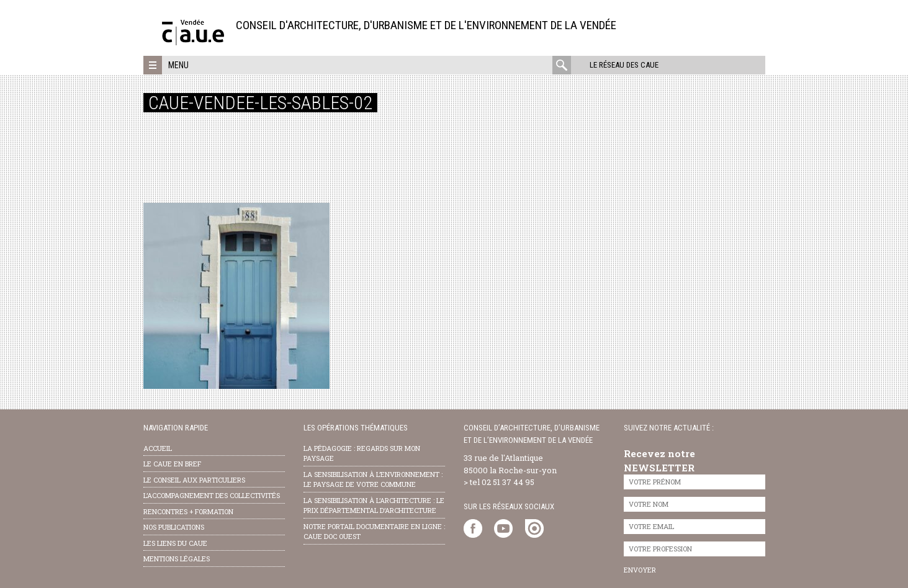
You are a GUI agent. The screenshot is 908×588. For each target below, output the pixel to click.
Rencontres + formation (188, 511)
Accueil (158, 448)
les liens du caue (175, 543)
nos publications (174, 527)
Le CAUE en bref (172, 464)
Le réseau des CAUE (624, 65)
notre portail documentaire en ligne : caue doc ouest (374, 532)
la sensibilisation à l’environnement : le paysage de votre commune (373, 479)
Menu (178, 65)
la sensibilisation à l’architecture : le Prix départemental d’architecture (374, 506)
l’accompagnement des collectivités (212, 495)
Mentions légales (177, 559)
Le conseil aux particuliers (194, 480)
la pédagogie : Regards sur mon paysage (362, 453)
